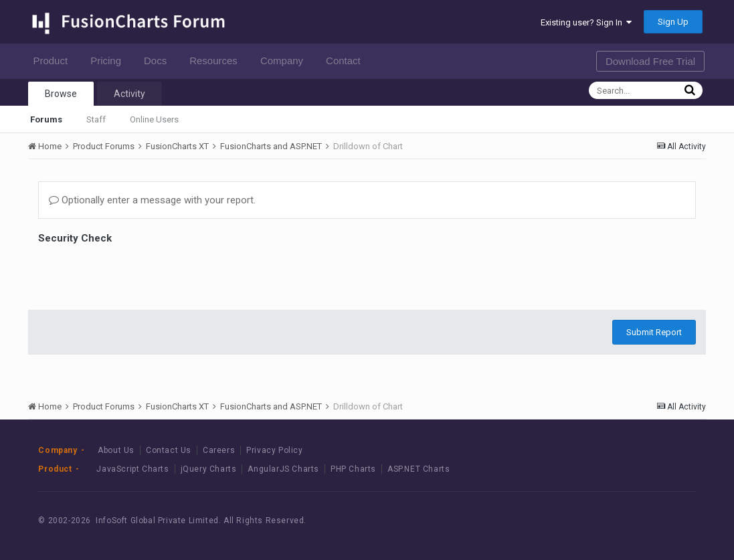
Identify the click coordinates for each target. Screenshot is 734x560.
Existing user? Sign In (586, 22)
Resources (217, 61)
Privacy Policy (274, 450)
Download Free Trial (650, 61)
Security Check (75, 238)
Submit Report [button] (654, 332)
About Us (116, 450)
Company (285, 61)
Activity (129, 94)
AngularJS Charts (283, 469)
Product (54, 61)
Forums (46, 119)
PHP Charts (353, 469)
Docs (159, 61)
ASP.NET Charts (419, 469)
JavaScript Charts (132, 469)
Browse (61, 94)
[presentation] (140, 274)
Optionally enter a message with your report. (152, 200)
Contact (347, 61)
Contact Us (169, 450)
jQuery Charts (209, 469)
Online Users (154, 119)
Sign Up (673, 22)
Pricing (109, 61)
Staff (96, 119)
